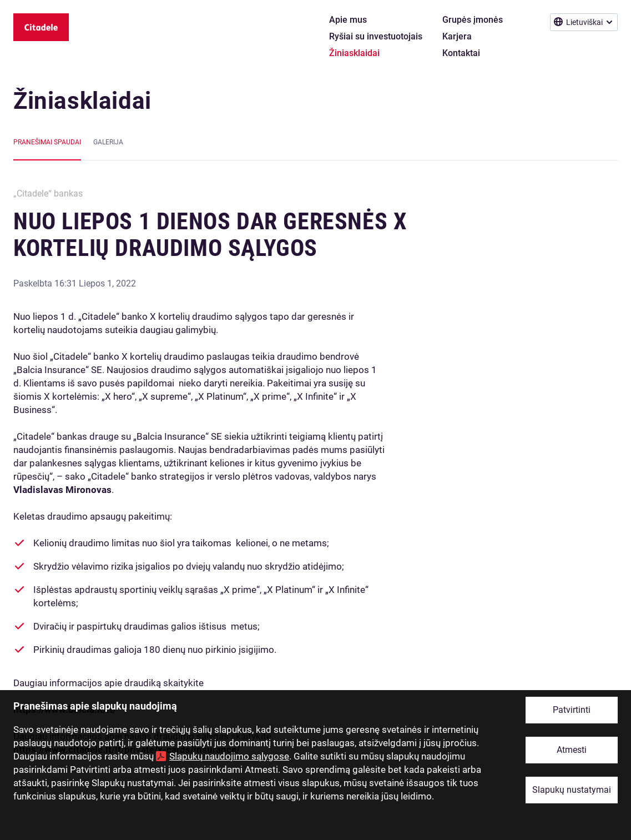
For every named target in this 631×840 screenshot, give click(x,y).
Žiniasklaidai (82, 101)
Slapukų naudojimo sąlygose (229, 756)
